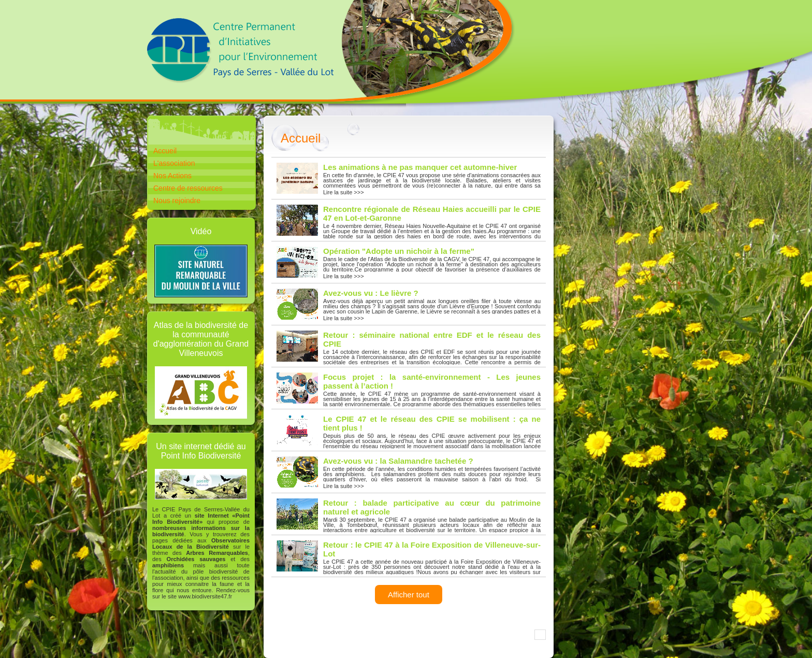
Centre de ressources (188, 188)
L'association (174, 163)
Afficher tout (409, 595)
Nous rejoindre (177, 201)
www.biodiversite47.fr (205, 596)
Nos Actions (172, 176)
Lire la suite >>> (409, 179)
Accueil (165, 151)
